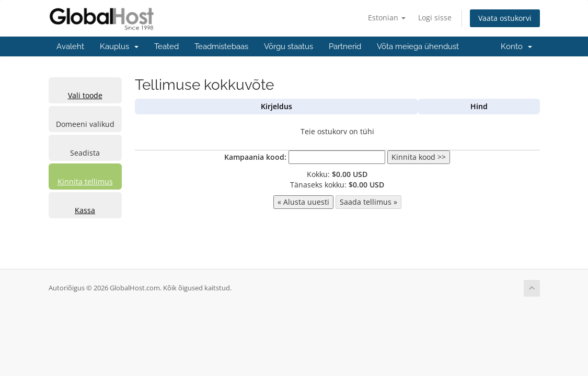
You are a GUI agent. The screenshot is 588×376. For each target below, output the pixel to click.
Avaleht (70, 46)
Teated (166, 46)
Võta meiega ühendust (418, 46)
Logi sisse (435, 17)
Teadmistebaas (221, 46)
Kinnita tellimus (85, 181)
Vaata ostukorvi (505, 18)
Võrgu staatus (289, 46)
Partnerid (345, 46)
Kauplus (119, 46)
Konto (516, 46)
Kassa (85, 210)
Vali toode (85, 95)
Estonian (387, 17)
